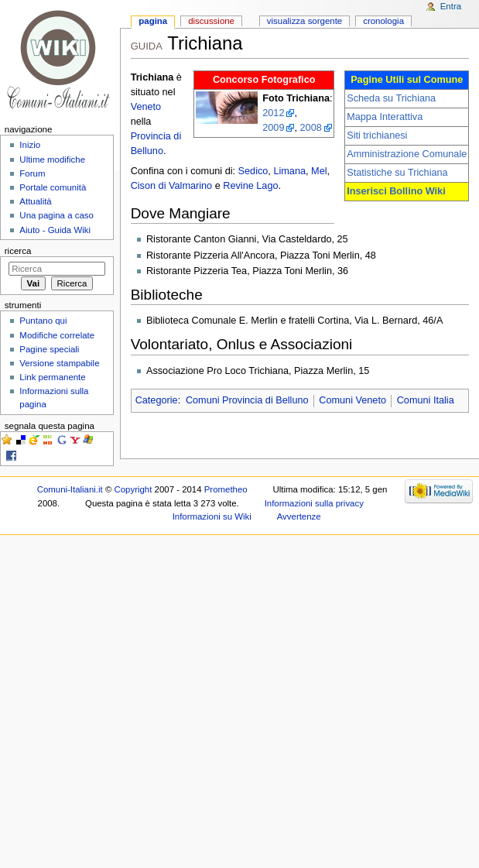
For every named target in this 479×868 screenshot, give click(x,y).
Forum (32, 173)
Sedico (253, 171)
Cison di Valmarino (172, 186)
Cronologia (383, 21)
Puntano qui (43, 321)
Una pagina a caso (56, 215)
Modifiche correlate (57, 335)
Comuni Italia (426, 400)
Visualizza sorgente (305, 21)
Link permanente (52, 377)
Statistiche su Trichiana (397, 173)
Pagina (153, 21)
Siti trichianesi (377, 136)
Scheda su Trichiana (391, 98)
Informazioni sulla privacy (314, 503)
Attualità (35, 201)
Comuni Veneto (352, 400)
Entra (451, 6)
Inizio (30, 145)
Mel (319, 171)
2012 (273, 113)
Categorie (157, 400)
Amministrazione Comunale (407, 154)
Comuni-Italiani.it (70, 489)
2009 (273, 128)
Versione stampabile (59, 363)
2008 (311, 128)
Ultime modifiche (52, 160)
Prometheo (226, 489)
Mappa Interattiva (385, 117)
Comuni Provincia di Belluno (247, 400)
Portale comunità (53, 187)
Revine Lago (250, 186)
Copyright (133, 489)
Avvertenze (299, 516)
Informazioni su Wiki (212, 516)
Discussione (211, 21)
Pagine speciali (49, 349)
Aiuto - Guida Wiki (55, 230)
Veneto (146, 107)
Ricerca (18, 251)
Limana (289, 171)
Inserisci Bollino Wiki (396, 191)
